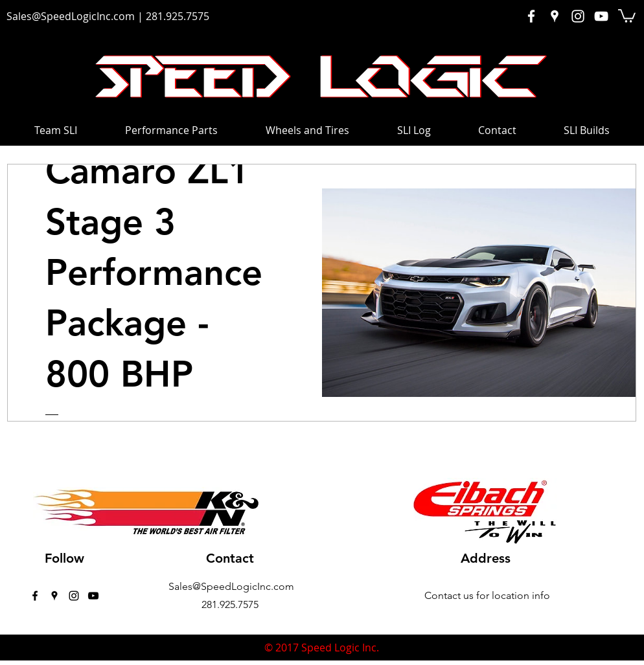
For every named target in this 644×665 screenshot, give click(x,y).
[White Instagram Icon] (578, 16)
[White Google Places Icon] (555, 16)
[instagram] (74, 596)
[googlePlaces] (54, 596)
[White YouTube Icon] (601, 16)
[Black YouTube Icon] (93, 596)
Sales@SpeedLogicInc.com (71, 16)
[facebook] (35, 596)
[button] (627, 15)
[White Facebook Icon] (531, 16)
